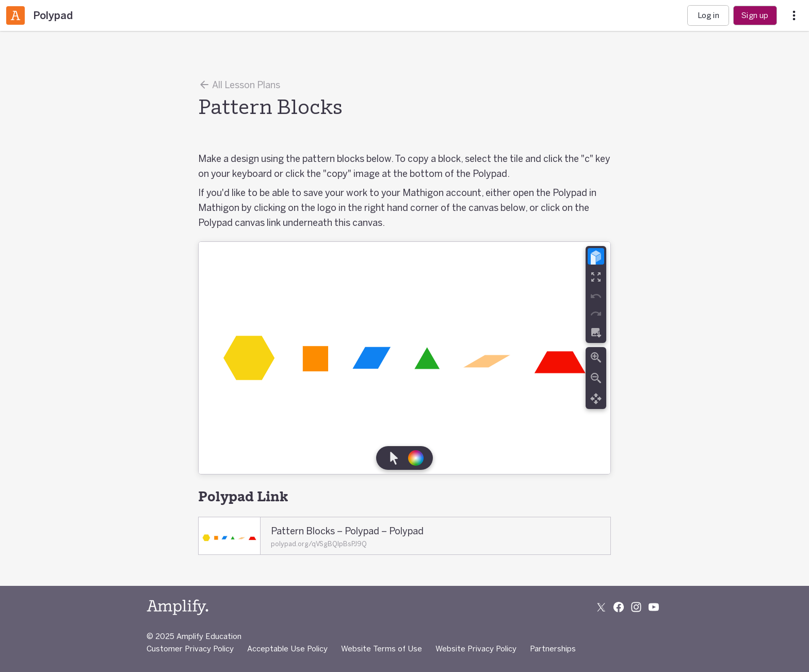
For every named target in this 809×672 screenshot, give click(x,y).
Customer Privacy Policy (190, 649)
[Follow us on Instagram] (636, 607)
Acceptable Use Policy (287, 649)
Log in (708, 15)
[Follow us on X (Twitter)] (601, 607)
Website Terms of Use (382, 649)
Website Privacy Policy (476, 649)
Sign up (755, 15)
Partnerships (553, 649)
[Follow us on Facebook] (619, 607)
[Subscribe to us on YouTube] (654, 607)
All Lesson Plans (239, 85)
